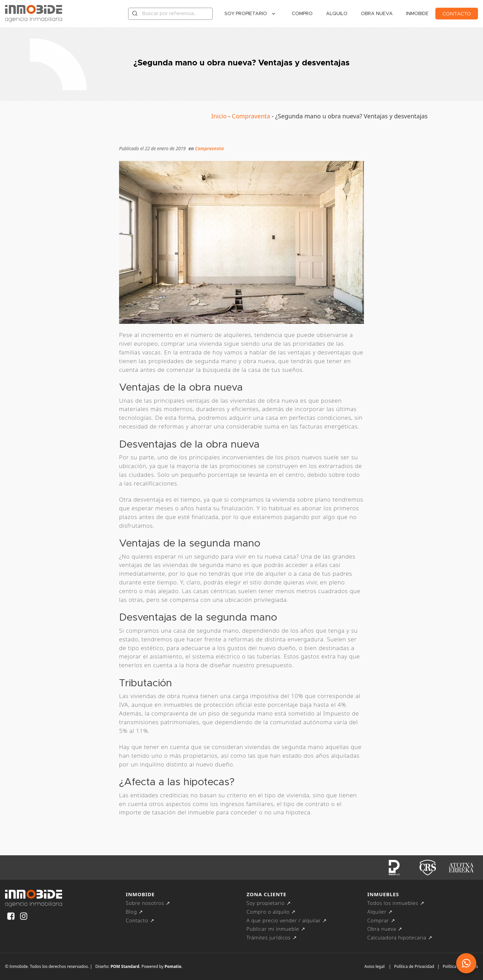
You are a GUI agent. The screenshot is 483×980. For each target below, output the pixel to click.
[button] (466, 963)
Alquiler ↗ (380, 912)
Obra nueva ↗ (385, 929)
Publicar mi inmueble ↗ (276, 929)
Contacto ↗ (140, 920)
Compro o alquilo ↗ (271, 912)
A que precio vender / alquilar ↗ (287, 920)
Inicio (219, 116)
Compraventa (251, 116)
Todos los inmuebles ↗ (396, 903)
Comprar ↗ (381, 920)
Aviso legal (374, 966)
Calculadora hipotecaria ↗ (400, 937)
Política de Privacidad (414, 966)
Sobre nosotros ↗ (148, 903)
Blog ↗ (135, 912)
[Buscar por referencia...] (170, 14)
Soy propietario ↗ (269, 903)
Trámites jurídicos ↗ (272, 937)
